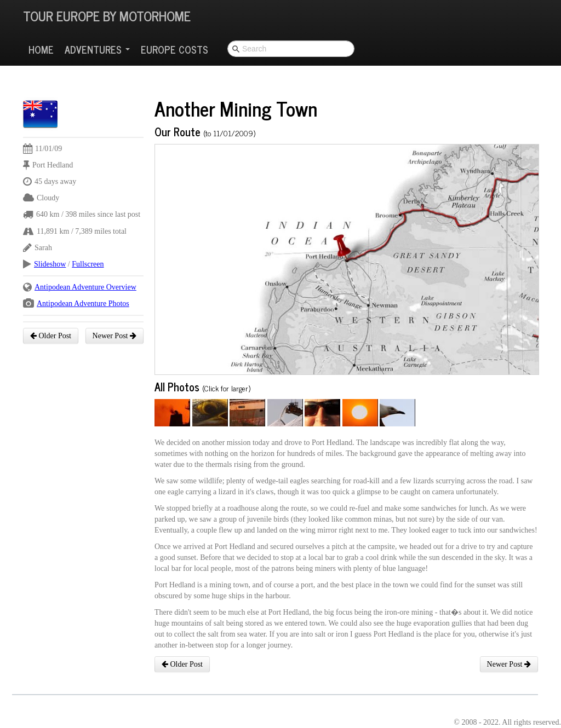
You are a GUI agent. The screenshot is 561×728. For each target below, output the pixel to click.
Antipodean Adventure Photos (83, 304)
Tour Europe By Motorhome (107, 16)
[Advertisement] (222, 68)
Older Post (51, 336)
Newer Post (115, 336)
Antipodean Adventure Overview (85, 287)
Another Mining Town (236, 108)
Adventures (97, 49)
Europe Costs (174, 49)
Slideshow (50, 264)
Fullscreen (88, 264)
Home (41, 49)
